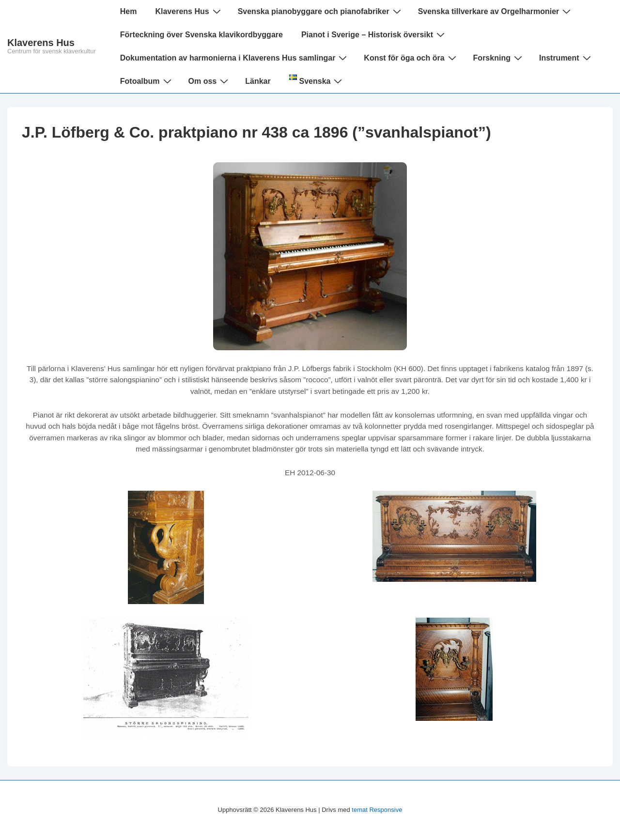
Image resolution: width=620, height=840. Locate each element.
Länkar (258, 81)
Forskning (499, 58)
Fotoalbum (147, 81)
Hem (129, 11)
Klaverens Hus (41, 43)
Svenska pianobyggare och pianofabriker (321, 11)
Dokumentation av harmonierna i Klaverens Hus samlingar (235, 58)
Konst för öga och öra (411, 58)
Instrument (566, 58)
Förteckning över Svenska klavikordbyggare (201, 35)
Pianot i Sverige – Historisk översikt (374, 34)
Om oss (210, 81)
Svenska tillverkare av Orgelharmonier (496, 11)
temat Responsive (377, 810)
